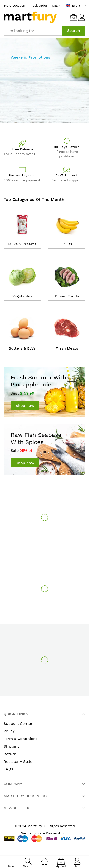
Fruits (67, 244)
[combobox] (33, 31)
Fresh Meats (67, 348)
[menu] (12, 861)
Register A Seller (19, 761)
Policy (9, 731)
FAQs (8, 769)
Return (10, 754)
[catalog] (22, 223)
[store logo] (30, 17)
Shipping (12, 746)
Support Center (18, 723)
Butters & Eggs (22, 348)
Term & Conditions (21, 739)
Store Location (14, 6)
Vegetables (22, 296)
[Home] (45, 859)
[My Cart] (74, 17)
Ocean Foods (67, 296)
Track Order (39, 6)
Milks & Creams (22, 244)
